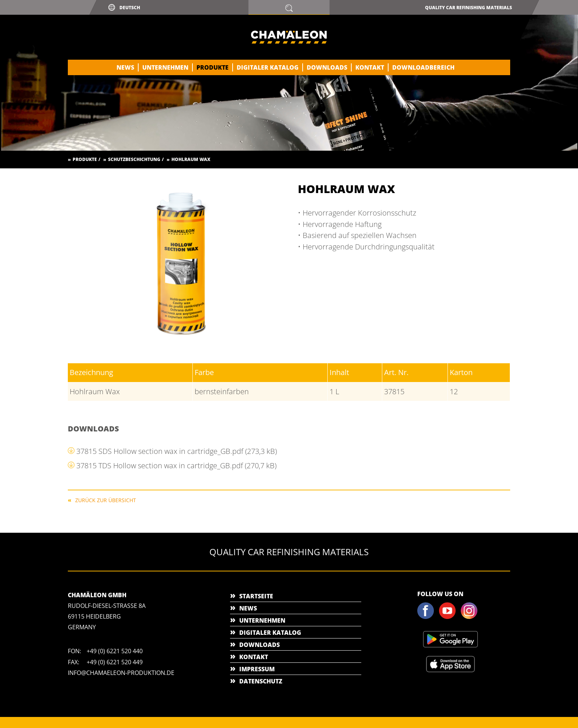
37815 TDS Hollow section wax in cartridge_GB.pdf (176, 465)
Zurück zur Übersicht (106, 500)
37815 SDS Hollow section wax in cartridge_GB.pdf (177, 451)
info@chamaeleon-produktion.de (121, 673)
